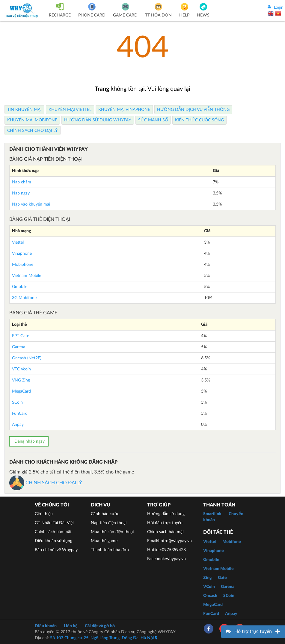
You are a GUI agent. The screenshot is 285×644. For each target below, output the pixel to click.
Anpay (18, 425)
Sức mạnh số (153, 120)
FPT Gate (21, 336)
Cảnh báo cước (105, 514)
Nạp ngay (21, 193)
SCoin (17, 402)
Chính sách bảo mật (53, 532)
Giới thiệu (44, 514)
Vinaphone (22, 254)
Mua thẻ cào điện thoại (112, 532)
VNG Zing (21, 380)
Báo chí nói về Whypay (56, 550)
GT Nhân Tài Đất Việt (54, 523)
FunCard (20, 414)
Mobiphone (23, 265)
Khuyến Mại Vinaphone (124, 110)
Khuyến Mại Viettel (70, 110)
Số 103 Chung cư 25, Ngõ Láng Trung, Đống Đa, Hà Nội (104, 638)
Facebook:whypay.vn (166, 559)
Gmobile (20, 287)
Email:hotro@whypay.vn (169, 541)
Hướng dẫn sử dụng (166, 514)
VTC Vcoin (21, 369)
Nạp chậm (22, 182)
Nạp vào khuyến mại (31, 204)
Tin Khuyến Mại (24, 110)
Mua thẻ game (104, 541)
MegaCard (21, 391)
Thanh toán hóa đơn (110, 550)
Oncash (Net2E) (27, 358)
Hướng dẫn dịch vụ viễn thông (193, 110)
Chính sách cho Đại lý (33, 131)
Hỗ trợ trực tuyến (253, 631)
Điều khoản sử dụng (53, 541)
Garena (19, 347)
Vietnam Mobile (27, 276)
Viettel (18, 242)
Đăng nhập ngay (29, 441)
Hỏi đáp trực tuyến (165, 523)
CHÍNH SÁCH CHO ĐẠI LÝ (46, 483)
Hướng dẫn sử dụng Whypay (98, 120)
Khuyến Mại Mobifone (32, 120)
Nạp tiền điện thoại (109, 523)
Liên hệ (71, 626)
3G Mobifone (24, 298)
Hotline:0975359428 (166, 550)
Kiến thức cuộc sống (199, 120)
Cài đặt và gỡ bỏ (100, 626)
